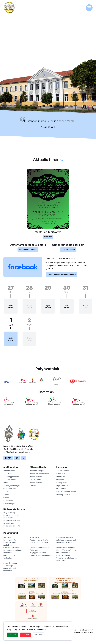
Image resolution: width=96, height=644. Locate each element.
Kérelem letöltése (68, 250)
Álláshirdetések (63, 471)
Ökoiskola (60, 480)
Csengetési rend (10, 489)
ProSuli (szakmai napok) (66, 492)
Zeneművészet (36, 483)
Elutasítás (25, 635)
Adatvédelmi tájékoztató (37, 629)
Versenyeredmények (12, 486)
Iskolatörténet (9, 471)
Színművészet (36, 480)
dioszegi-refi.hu (81, 630)
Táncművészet (36, 477)
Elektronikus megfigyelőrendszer (38, 551)
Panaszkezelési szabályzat (10, 544)
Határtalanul (61, 477)
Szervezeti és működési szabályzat (13, 551)
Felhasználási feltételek (66, 548)
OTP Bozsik (61, 489)
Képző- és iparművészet (40, 474)
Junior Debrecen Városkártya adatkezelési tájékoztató (66, 558)
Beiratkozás (8, 501)
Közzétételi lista (10, 540)
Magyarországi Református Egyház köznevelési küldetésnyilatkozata (12, 516)
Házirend (7, 537)
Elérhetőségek (9, 504)
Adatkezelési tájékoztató (40, 540)
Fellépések (34, 486)
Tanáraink (7, 474)
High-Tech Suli (62, 486)
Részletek (48, 237)
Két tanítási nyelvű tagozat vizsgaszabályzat (67, 551)
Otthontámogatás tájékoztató (10, 557)
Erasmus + (61, 474)
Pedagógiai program (64, 537)
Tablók (6, 492)
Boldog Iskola (62, 483)
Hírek (6, 483)
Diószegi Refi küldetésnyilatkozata (12, 525)
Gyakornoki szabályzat (13, 548)
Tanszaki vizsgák (37, 471)
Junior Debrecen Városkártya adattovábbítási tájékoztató (10, 567)
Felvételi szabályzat (64, 542)
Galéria (6, 498)
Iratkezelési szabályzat (39, 542)
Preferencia (39, 635)
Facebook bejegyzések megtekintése (62, 275)
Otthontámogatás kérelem (40, 555)
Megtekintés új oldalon (28, 250)
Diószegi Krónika (63, 495)
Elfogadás (12, 635)
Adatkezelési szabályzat (66, 540)
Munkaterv (34, 537)
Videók (6, 495)
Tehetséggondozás (11, 477)
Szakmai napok (10, 480)
